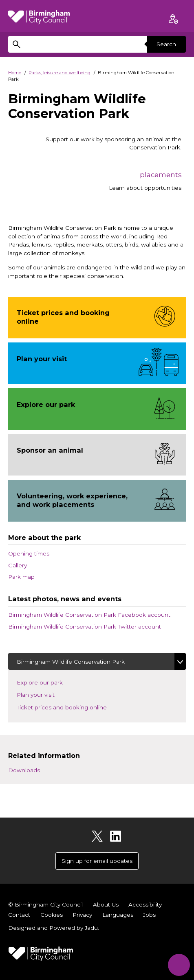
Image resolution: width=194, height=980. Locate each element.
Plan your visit (43, 694)
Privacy (82, 915)
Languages (118, 915)
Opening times (29, 553)
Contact (19, 915)
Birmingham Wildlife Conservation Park (71, 662)
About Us (106, 904)
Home (15, 73)
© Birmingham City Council (45, 904)
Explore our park (47, 682)
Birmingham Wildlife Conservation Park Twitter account (85, 627)
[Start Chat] (179, 965)
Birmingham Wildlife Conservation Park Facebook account (89, 615)
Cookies (52, 915)
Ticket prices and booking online (69, 707)
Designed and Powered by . (54, 928)
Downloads (24, 770)
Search (166, 44)
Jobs (149, 915)
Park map (21, 577)
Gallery (18, 565)
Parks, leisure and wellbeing (60, 73)
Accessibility (145, 904)
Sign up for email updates (97, 861)
